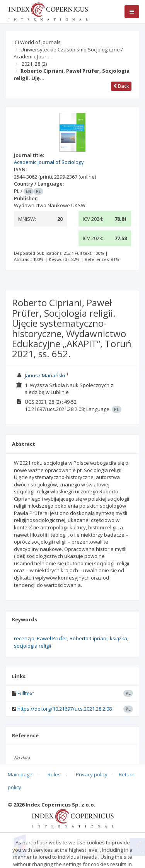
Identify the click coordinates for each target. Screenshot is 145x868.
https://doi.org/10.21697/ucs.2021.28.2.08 (65, 709)
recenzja (24, 638)
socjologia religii (32, 646)
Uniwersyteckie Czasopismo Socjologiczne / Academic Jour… (68, 53)
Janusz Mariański (45, 375)
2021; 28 (34, 64)
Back (121, 86)
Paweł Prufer (52, 638)
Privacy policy (92, 774)
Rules (54, 774)
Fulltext (26, 693)
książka (119, 638)
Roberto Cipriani (89, 638)
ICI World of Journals (37, 42)
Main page (20, 774)
